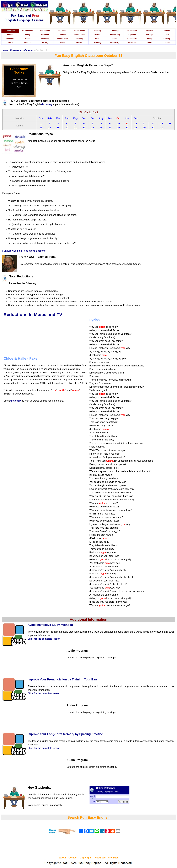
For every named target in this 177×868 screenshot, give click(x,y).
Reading (97, 31)
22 (84, 128)
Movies (28, 39)
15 (162, 124)
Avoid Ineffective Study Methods (50, 625)
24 (101, 128)
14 (153, 124)
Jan (41, 118)
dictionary (47, 104)
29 (144, 128)
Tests (167, 35)
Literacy (167, 39)
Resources (132, 43)
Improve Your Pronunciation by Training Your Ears (63, 679)
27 (127, 128)
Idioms (10, 35)
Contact (167, 43)
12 (136, 124)
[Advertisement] (88, 846)
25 (110, 128)
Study (149, 39)
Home (5, 50)
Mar (58, 118)
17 (41, 128)
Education (80, 43)
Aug (101, 118)
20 (67, 128)
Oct (119, 118)
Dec (136, 118)
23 (93, 128)
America (28, 43)
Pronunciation (28, 31)
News (97, 39)
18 (50, 128)
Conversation (80, 31)
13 (144, 124)
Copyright (85, 858)
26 (118, 128)
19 (58, 128)
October (29, 50)
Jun (84, 118)
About (149, 43)
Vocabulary (132, 31)
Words (97, 35)
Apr (67, 118)
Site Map (113, 858)
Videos (167, 31)
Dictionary (115, 43)
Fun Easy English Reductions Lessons (24, 251)
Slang (28, 35)
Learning (80, 39)
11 (127, 124)
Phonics (62, 35)
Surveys (149, 35)
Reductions (45, 31)
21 (75, 128)
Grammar (62, 31)
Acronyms (45, 35)
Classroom (10, 31)
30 (153, 128)
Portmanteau (80, 35)
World (10, 43)
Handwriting (115, 35)
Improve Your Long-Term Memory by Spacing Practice (65, 734)
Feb (49, 118)
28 (136, 128)
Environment (62, 39)
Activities (149, 31)
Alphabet (132, 35)
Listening (115, 31)
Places (115, 39)
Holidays (10, 39)
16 (170, 124)
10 (118, 124)
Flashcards (132, 39)
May (75, 118)
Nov (127, 118)
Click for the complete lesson (44, 639)
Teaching (97, 43)
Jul (93, 118)
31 (162, 128)
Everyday (45, 39)
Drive (62, 43)
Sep (110, 118)
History (45, 43)
